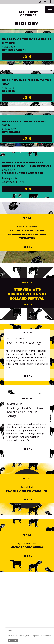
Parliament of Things (28, 14)
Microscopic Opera (27, 547)
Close (13, 640)
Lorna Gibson (14, 404)
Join (27, 56)
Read (27, 247)
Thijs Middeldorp (16, 339)
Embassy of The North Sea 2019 (24, 123)
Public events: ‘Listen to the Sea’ (27, 82)
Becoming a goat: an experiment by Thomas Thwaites (27, 234)
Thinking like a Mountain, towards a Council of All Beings (25, 412)
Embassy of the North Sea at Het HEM (27, 41)
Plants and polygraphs (27, 491)
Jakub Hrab (27, 487)
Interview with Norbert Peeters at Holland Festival (27, 164)
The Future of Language (24, 343)
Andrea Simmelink (27, 227)
